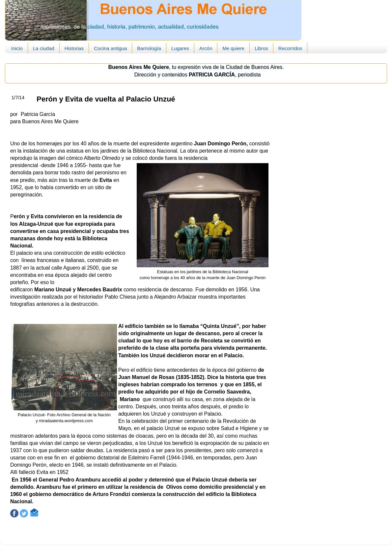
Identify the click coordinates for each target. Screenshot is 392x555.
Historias (74, 48)
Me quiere (233, 48)
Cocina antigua (110, 48)
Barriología (149, 48)
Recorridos (290, 48)
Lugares (180, 48)
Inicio (17, 48)
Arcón (206, 48)
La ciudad (44, 48)
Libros (261, 48)
